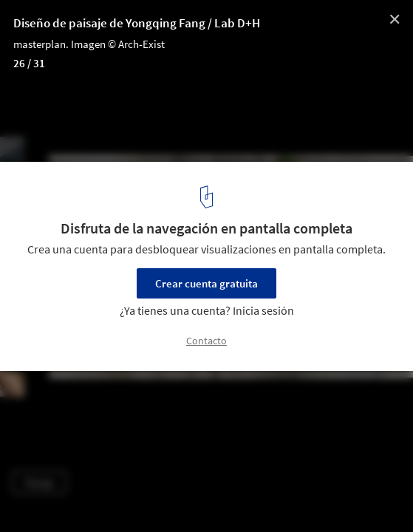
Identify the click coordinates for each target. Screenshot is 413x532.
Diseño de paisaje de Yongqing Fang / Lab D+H (137, 23)
